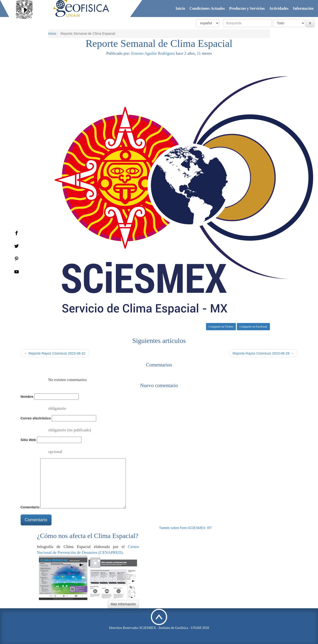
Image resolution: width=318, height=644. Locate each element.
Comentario (30, 507)
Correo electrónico (36, 418)
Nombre (27, 397)
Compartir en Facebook (253, 327)
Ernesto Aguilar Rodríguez (153, 53)
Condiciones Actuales (207, 8)
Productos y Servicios (247, 8)
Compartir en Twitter (221, 327)
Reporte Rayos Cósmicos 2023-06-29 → (263, 353)
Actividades (279, 8)
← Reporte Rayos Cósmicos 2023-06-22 (55, 353)
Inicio (180, 8)
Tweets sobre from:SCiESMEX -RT (186, 528)
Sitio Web (28, 440)
